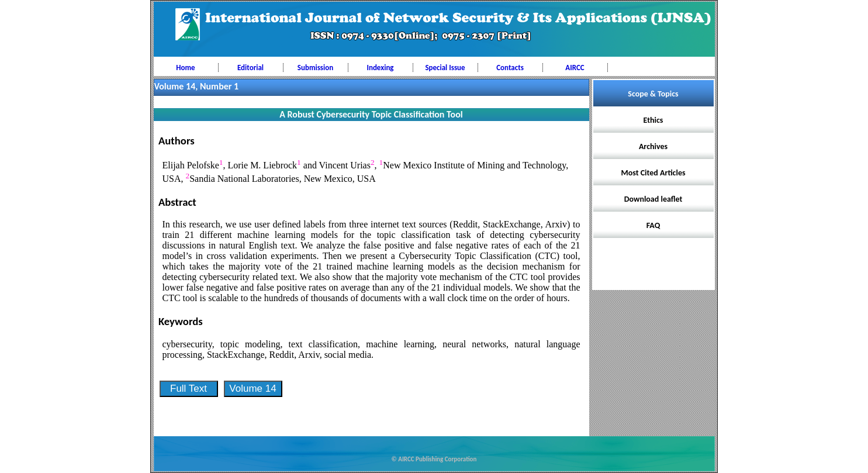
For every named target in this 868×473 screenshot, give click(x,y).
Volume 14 (253, 389)
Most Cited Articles (653, 173)
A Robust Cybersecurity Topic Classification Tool (371, 114)
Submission (315, 68)
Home (185, 68)
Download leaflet (653, 199)
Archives (653, 146)
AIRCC (575, 68)
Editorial (250, 68)
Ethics (653, 120)
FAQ (653, 225)
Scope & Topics (653, 94)
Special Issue (445, 68)
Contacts (510, 68)
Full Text (189, 389)
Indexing (380, 68)
